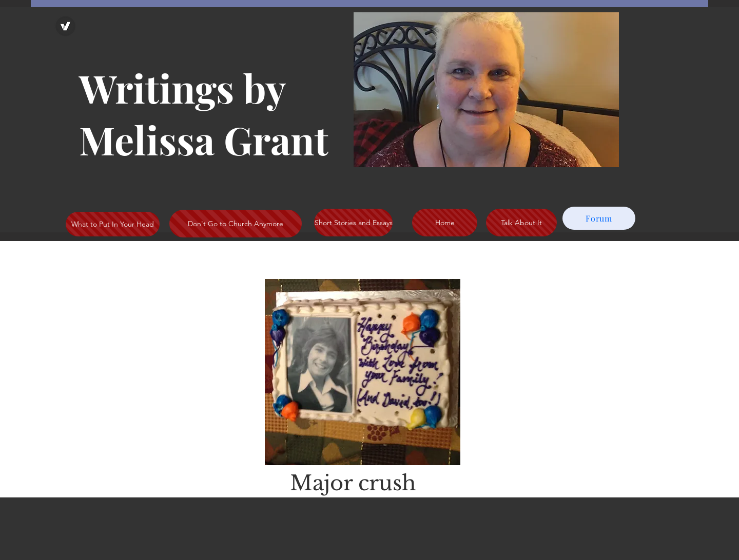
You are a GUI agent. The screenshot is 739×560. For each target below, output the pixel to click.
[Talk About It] (521, 223)
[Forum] (599, 218)
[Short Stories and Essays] (353, 223)
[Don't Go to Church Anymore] (236, 224)
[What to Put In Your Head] (113, 224)
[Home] (445, 223)
